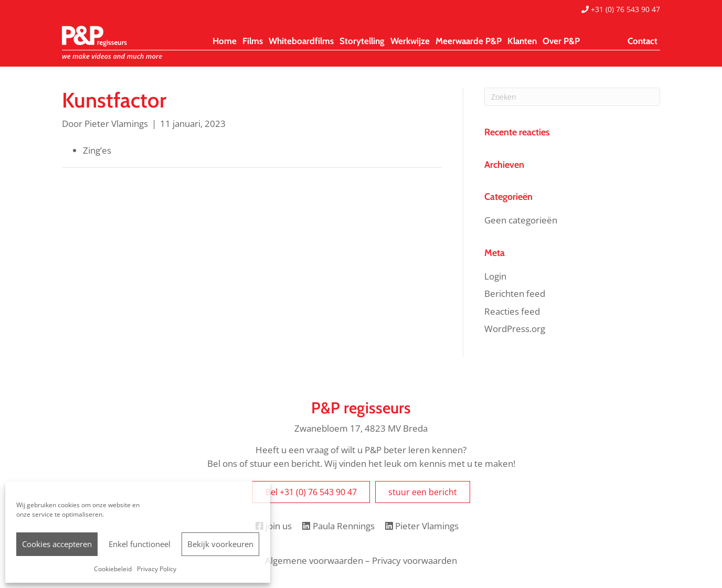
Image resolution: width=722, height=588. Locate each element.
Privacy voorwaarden (415, 560)
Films (253, 41)
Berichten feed (515, 293)
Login (495, 276)
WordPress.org (515, 329)
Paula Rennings (338, 526)
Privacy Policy (157, 569)
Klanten (522, 41)
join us (274, 526)
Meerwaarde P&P (469, 41)
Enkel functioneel (140, 544)
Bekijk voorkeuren (220, 544)
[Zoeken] (572, 97)
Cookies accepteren (57, 544)
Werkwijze (410, 41)
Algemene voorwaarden (314, 560)
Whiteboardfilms (301, 41)
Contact (643, 41)
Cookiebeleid (113, 569)
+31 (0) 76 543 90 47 (621, 9)
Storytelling (362, 41)
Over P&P (561, 41)
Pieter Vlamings (422, 526)
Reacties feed (512, 311)
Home (225, 41)
